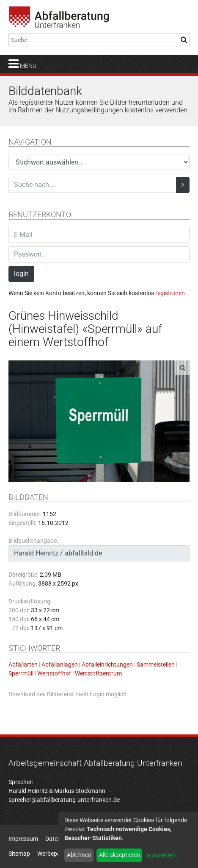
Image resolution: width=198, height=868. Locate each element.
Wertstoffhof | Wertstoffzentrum (80, 673)
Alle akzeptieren (120, 855)
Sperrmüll (21, 673)
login (21, 274)
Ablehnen (79, 855)
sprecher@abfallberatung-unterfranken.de (64, 800)
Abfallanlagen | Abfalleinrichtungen (87, 664)
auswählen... (164, 855)
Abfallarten (23, 664)
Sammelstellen (156, 664)
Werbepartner (55, 854)
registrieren (170, 293)
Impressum (23, 839)
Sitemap (19, 854)
